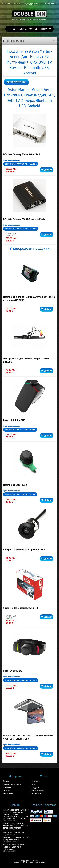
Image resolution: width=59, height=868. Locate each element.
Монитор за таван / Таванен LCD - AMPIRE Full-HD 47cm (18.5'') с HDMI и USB (28, 737)
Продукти (35, 787)
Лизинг (6, 781)
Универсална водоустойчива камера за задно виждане (26, 360)
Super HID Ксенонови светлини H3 (20, 608)
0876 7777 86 (26, 29)
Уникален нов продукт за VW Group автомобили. (16, 840)
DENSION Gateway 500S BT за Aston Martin (24, 219)
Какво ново (8, 794)
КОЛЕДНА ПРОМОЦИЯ (16, 834)
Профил (43, 29)
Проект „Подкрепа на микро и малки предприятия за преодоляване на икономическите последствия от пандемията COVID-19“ (16, 815)
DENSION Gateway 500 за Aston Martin (22, 154)
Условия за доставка (12, 784)
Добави (46, 170)
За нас (34, 784)
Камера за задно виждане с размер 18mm (24, 550)
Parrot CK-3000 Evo (13, 671)
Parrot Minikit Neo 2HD (14, 420)
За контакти (36, 794)
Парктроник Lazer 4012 (15, 485)
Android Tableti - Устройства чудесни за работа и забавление (16, 848)
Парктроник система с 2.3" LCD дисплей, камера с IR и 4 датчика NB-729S (29, 299)
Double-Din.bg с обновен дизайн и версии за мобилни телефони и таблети (16, 827)
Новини (16, 805)
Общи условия (38, 791)
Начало (34, 781)
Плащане (7, 787)
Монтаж (7, 791)
